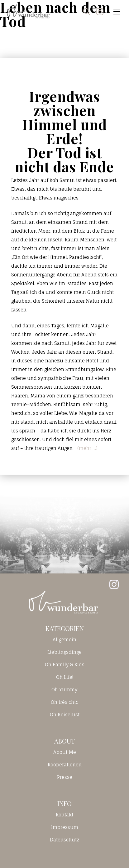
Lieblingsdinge (64, 652)
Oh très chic (64, 702)
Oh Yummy (64, 690)
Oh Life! (65, 677)
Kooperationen (65, 765)
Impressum (65, 827)
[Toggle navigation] (117, 12)
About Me (65, 752)
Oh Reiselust (65, 715)
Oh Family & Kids (65, 665)
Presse (65, 777)
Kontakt (64, 815)
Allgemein (64, 640)
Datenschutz (65, 840)
